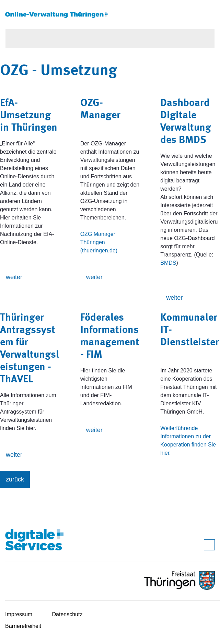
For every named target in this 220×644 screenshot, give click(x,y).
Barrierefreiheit (23, 626)
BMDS (168, 263)
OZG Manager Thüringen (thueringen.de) (99, 242)
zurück (15, 479)
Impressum (19, 614)
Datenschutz (67, 614)
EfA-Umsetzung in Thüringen (29, 116)
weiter (14, 277)
